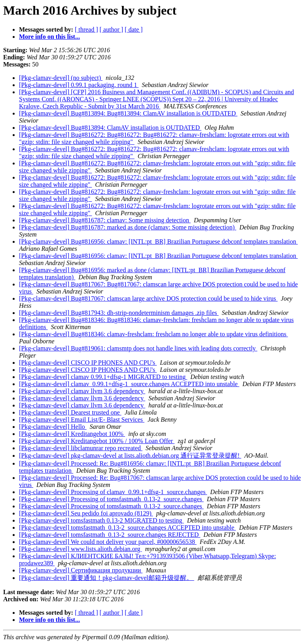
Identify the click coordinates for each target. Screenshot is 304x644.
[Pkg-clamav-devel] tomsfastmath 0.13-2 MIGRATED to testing (101, 520)
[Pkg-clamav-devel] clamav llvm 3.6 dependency (82, 391)
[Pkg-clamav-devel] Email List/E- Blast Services (82, 420)
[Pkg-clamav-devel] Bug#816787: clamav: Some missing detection (105, 220)
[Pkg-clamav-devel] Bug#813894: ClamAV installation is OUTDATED (110, 128)
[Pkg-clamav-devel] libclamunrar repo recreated (81, 448)
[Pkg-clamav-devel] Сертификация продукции (81, 570)
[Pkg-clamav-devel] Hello (53, 427)
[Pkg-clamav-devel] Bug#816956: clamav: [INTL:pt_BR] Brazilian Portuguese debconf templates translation (158, 241)
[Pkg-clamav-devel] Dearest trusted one (70, 412)
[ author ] (112, 29)
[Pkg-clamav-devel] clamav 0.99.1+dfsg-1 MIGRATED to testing (103, 377)
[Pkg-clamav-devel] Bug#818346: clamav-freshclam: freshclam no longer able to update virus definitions (153, 334)
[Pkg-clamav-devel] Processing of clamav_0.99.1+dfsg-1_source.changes (113, 492)
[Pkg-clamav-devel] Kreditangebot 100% (72, 434)
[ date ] (134, 29)
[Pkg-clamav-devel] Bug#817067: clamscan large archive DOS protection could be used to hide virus (148, 298)
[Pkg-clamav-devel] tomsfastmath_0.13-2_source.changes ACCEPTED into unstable (127, 528)
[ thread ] (86, 29)
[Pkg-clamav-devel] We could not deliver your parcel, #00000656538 (108, 542)
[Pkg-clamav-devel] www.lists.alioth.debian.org (81, 549)
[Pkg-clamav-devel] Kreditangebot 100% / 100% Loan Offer (97, 441)
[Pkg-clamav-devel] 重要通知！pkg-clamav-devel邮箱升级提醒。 (107, 578)
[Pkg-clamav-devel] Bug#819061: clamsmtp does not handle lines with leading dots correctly (138, 348)
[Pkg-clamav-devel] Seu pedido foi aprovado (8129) (86, 513)
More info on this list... (49, 37)
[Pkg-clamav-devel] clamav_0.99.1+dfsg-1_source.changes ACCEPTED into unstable (129, 384)
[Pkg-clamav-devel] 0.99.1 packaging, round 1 (79, 85)
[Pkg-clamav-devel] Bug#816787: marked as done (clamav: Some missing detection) (128, 227)
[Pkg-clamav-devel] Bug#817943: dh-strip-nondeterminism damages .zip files (119, 313)
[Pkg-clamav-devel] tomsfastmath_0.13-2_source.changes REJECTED (110, 535)
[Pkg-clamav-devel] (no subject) (61, 78)
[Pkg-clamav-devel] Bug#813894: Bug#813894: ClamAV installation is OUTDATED (128, 113)
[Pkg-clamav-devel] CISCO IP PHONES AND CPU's (88, 363)
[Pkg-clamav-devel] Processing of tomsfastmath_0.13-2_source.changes (111, 499)
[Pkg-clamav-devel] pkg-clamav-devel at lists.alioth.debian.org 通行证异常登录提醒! (130, 456)
